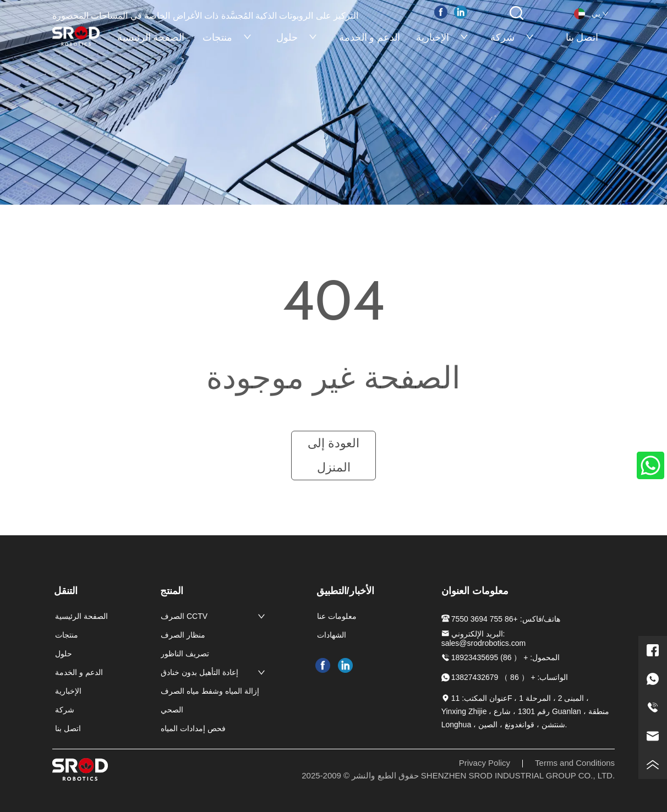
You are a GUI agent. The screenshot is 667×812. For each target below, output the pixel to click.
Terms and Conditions (575, 763)
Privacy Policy (485, 763)
